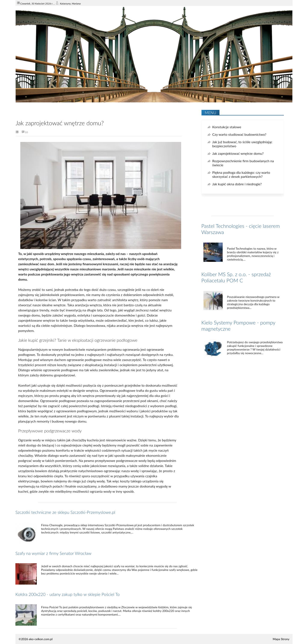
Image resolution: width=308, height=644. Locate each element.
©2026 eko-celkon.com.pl (36, 639)
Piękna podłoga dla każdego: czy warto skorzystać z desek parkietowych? (241, 174)
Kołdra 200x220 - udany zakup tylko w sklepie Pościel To (67, 594)
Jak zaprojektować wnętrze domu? (238, 153)
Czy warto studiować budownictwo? (239, 134)
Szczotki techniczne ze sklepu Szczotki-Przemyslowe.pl (65, 512)
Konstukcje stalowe (227, 127)
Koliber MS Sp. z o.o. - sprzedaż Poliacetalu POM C (236, 277)
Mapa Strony (281, 639)
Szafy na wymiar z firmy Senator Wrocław (53, 553)
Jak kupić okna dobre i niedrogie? (237, 184)
